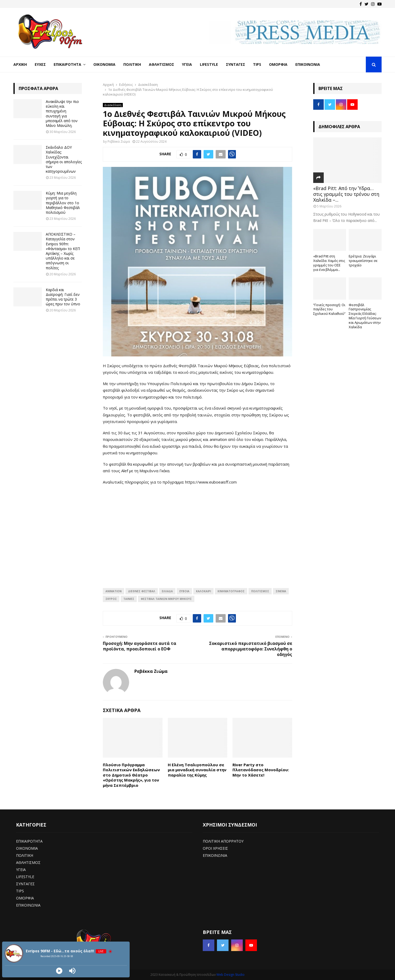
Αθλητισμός (161, 64)
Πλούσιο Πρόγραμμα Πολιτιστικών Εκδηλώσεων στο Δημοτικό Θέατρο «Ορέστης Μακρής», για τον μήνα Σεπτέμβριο (131, 775)
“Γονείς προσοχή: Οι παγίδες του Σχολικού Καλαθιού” (329, 309)
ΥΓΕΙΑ (21, 870)
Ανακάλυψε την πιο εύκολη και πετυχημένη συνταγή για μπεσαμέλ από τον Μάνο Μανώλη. (62, 113)
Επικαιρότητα (67, 64)
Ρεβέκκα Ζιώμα (119, 141)
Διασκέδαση (113, 105)
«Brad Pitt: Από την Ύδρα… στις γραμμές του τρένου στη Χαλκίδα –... (346, 194)
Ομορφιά (278, 64)
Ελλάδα (167, 591)
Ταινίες (129, 599)
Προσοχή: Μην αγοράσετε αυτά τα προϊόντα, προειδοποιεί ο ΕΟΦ (140, 646)
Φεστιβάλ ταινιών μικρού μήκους (166, 599)
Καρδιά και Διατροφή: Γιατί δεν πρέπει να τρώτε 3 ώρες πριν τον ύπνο (63, 297)
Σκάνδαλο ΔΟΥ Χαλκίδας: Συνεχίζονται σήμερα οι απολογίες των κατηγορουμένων (64, 159)
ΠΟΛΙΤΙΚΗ (25, 855)
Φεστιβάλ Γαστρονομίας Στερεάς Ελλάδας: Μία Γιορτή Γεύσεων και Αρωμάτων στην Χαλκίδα (365, 316)
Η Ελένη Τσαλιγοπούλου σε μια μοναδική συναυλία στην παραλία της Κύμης (197, 770)
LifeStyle (209, 64)
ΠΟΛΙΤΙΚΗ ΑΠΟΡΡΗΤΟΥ (223, 841)
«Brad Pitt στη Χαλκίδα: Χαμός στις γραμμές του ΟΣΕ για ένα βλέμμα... (329, 263)
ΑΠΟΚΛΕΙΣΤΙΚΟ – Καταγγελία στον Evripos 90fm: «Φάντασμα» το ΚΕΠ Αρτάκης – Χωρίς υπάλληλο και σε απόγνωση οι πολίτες (63, 251)
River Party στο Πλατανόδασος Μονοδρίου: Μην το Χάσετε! (261, 770)
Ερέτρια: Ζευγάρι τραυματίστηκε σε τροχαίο (363, 261)
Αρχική (20, 64)
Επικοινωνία (308, 64)
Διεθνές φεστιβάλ (142, 591)
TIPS (20, 891)
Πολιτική (132, 64)
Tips (257, 64)
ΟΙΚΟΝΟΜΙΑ (27, 848)
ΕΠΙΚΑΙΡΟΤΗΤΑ (29, 841)
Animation (113, 591)
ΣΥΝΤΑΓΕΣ (25, 884)
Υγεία (187, 64)
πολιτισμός (260, 591)
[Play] (59, 971)
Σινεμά (281, 591)
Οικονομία (104, 64)
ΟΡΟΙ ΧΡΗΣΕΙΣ (215, 848)
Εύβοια (184, 591)
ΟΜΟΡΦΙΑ (25, 898)
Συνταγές (236, 64)
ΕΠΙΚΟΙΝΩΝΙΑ (28, 905)
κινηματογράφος (231, 591)
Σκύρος (111, 599)
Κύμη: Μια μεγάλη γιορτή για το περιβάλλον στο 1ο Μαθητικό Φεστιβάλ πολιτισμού (63, 203)
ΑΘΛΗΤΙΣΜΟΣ (28, 862)
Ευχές (40, 64)
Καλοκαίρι (203, 591)
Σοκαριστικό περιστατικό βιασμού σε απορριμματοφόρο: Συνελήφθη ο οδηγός (251, 649)
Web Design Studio (231, 975)
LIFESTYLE (25, 877)
